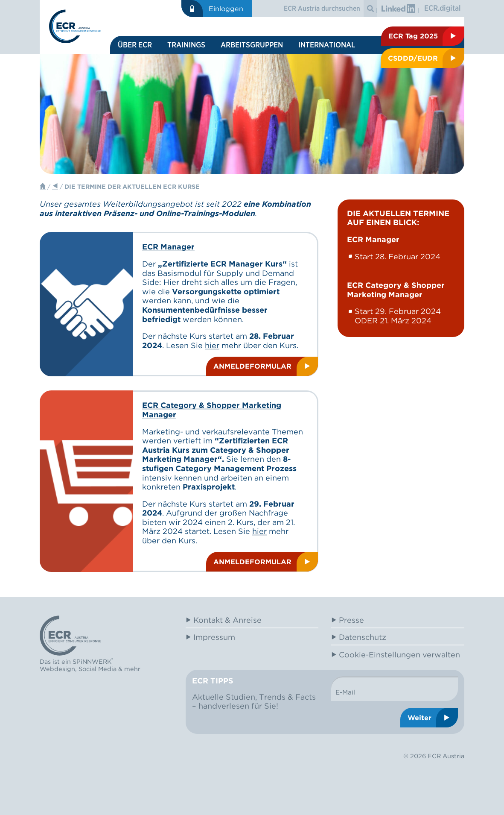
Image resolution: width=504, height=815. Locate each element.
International (327, 45)
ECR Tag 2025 (413, 36)
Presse (351, 620)
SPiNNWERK (92, 662)
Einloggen (226, 9)
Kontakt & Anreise (227, 620)
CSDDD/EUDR (413, 58)
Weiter (420, 718)
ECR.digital (443, 8)
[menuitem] (135, 45)
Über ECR (135, 45)
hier (212, 345)
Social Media (98, 669)
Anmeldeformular (252, 366)
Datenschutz (363, 637)
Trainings (186, 45)
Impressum (214, 637)
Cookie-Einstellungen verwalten (399, 655)
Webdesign (57, 669)
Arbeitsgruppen (252, 45)
